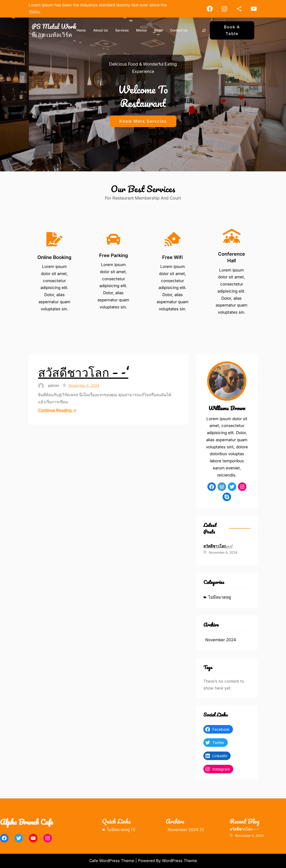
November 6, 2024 (84, 385)
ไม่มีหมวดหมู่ (220, 597)
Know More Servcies (143, 121)
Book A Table (232, 30)
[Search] (204, 31)
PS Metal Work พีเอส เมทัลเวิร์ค (54, 30)
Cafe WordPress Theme (112, 861)
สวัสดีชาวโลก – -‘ (83, 372)
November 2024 (221, 640)
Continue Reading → (57, 410)
